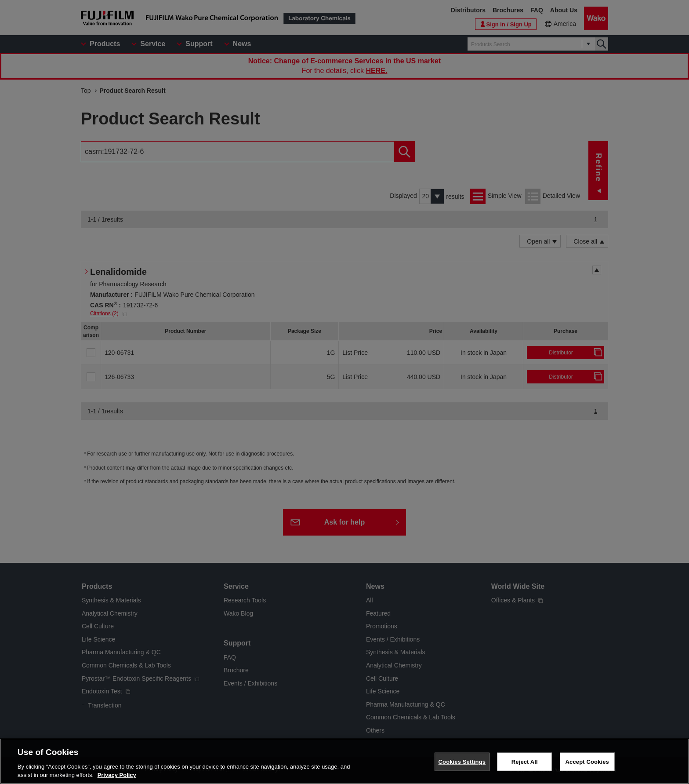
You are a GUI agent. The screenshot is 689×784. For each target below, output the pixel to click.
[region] (344, 761)
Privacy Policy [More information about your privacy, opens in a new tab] (117, 775)
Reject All (525, 762)
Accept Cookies (587, 762)
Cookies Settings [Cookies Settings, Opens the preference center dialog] (462, 762)
